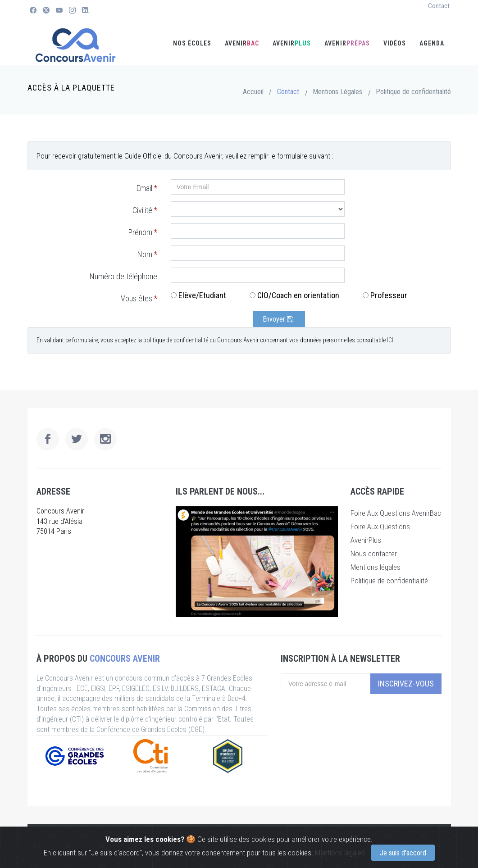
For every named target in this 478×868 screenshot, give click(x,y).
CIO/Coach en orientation (298, 295)
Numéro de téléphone (123, 276)
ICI (390, 340)
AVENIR (242, 43)
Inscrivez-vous (406, 684)
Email (147, 188)
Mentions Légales (337, 92)
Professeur (389, 295)
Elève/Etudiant (202, 295)
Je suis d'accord (403, 853)
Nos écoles (192, 43)
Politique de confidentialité (413, 92)
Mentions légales (340, 853)
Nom (147, 254)
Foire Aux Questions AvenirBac (396, 513)
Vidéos (395, 43)
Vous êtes (139, 298)
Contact (439, 6)
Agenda (432, 43)
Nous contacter (374, 554)
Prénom (143, 232)
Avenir (347, 43)
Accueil (253, 92)
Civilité (145, 210)
